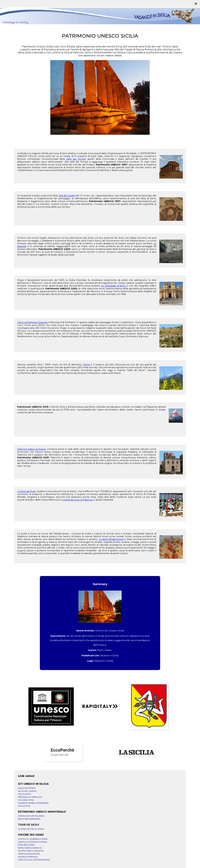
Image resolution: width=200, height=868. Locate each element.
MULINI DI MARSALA (28, 857)
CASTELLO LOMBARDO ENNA (33, 839)
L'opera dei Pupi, (27, 491)
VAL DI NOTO (25, 794)
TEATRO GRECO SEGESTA (31, 851)
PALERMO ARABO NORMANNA (33, 803)
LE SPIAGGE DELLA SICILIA (31, 829)
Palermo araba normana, (32, 449)
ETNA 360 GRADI (26, 845)
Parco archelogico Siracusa (32, 322)
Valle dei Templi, (76, 159)
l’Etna (86, 365)
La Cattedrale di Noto (114, 286)
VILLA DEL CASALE (27, 791)
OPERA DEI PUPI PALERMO (31, 816)
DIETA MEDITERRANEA (29, 819)
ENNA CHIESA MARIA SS (30, 848)
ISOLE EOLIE (24, 806)
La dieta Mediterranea (111, 539)
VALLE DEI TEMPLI (27, 788)
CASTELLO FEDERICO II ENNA (32, 842)
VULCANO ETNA (26, 800)
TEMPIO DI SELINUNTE (29, 854)
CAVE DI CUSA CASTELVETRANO (34, 860)
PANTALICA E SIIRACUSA (30, 797)
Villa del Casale (67, 196)
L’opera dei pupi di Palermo (77, 500)
